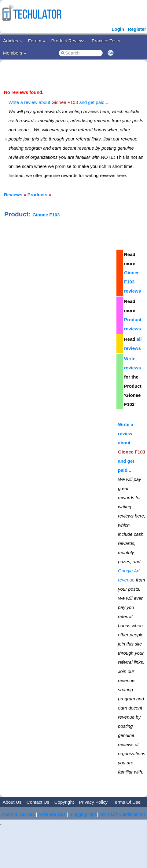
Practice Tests (106, 41)
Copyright (64, 802)
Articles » (13, 41)
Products (37, 195)
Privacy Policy (93, 802)
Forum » (37, 41)
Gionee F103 (46, 215)
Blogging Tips (83, 814)
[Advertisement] (57, 306)
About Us (12, 802)
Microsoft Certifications (123, 814)
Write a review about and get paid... (59, 102)
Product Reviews (69, 41)
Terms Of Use (127, 802)
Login (118, 29)
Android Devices (18, 814)
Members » (15, 53)
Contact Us (38, 802)
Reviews (13, 195)
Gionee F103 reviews (132, 282)
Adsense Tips (52, 814)
